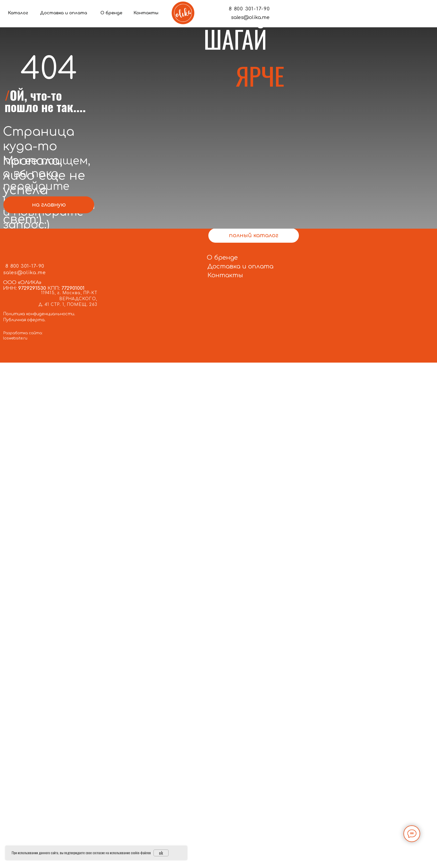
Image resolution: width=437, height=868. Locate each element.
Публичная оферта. (24, 320)
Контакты (146, 13)
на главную (49, 205)
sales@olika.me (250, 17)
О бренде (111, 13)
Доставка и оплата (64, 13)
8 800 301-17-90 (249, 9)
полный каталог (254, 235)
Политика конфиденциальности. (39, 314)
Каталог (18, 13)
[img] (183, 13)
